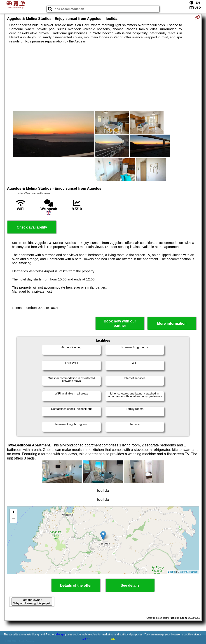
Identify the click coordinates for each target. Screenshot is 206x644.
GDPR (86, 639)
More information (172, 323)
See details (130, 585)
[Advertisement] (103, 77)
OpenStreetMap (189, 572)
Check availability (32, 227)
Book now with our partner (120, 323)
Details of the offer (76, 585)
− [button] (13, 519)
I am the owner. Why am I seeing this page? (32, 602)
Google (61, 635)
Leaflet (172, 572)
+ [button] (13, 513)
